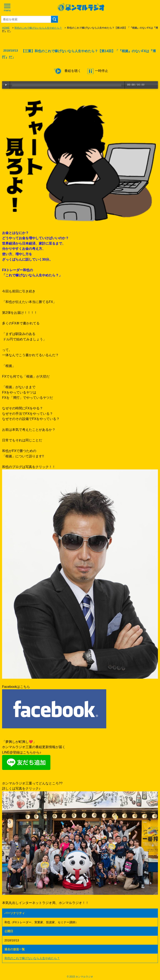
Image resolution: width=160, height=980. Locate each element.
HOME (6, 28)
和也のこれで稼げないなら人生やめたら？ (38, 28)
